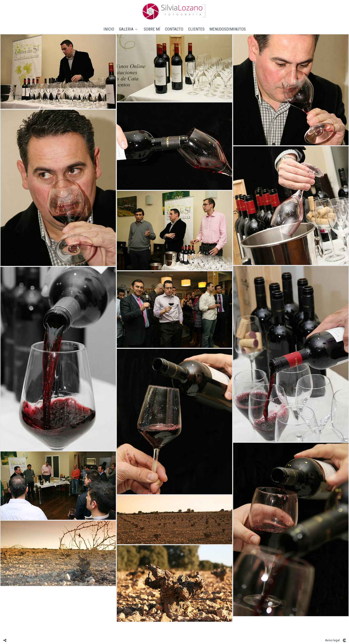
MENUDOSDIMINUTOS (228, 29)
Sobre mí (152, 29)
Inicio (109, 29)
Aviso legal (332, 640)
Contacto (174, 29)
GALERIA (126, 29)
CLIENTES (196, 29)
